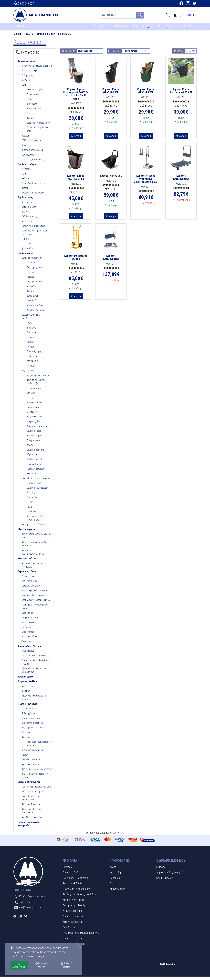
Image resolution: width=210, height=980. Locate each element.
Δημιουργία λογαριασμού (170, 876)
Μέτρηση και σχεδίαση (32, 528)
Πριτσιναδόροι (34, 467)
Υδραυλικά (32, 458)
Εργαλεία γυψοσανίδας (38, 491)
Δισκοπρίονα (33, 98)
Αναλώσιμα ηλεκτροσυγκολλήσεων (33, 555)
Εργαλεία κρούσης (35, 453)
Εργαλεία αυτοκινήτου (29, 785)
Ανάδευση (26, 83)
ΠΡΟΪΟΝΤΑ (30, 28)
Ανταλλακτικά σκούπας (33, 821)
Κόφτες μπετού (34, 406)
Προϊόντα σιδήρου (73, 920)
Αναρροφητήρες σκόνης (33, 196)
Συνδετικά (32, 359)
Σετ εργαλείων (29, 158)
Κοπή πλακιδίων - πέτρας (33, 186)
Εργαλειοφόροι (34, 439)
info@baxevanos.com (31, 911)
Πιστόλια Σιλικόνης (36, 472)
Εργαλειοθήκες (34, 434)
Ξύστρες (31, 275)
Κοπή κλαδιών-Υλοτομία (30, 649)
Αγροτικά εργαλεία (30, 768)
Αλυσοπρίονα (28, 654)
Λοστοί (30, 350)
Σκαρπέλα (31, 331)
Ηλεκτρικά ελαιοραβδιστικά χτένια (35, 779)
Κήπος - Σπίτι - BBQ (73, 903)
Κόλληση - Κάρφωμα (31, 144)
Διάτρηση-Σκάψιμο (30, 74)
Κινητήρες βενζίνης (27, 685)
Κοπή (24, 88)
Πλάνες (30, 326)
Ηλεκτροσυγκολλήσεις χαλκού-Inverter (37, 539)
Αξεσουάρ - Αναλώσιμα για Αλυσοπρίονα (34, 673)
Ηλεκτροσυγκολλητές (29, 532)
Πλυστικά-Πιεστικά (31, 808)
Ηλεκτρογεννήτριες (28, 562)
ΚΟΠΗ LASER (101, 27)
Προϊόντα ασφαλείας (74, 942)
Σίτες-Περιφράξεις (73, 925)
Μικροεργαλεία (34, 425)
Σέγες (30, 102)
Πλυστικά (26, 740)
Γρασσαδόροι (28, 252)
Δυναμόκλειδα (34, 444)
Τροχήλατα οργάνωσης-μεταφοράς (29, 827)
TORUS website (167, 968)
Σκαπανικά (26, 630)
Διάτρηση (26, 172)
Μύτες (30, 401)
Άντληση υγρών (25, 680)
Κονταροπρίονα (29, 712)
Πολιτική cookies (66, 965)
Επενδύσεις (69, 931)
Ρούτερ (30, 117)
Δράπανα (26, 215)
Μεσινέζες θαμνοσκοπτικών (35, 598)
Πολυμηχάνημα (28, 717)
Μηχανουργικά (28, 374)
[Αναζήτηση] (118, 15)
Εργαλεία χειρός (26, 256)
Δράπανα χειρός (34, 355)
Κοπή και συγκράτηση (32, 261)
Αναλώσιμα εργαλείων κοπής (37, 133)
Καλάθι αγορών (165, 881)
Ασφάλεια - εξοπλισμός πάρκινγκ (81, 936)
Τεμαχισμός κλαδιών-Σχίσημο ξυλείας (36, 665)
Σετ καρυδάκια (34, 391)
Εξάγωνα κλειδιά (35, 420)
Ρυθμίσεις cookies (25, 975)
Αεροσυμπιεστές (30, 205)
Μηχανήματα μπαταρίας (33, 731)
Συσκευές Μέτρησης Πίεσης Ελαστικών (35, 236)
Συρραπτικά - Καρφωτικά (33, 229)
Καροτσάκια (64, 37)
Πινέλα (30, 505)
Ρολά (29, 510)
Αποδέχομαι (19, 965)
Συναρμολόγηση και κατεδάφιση (31, 320)
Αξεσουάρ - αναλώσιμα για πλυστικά (39, 747)
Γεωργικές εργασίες (27, 707)
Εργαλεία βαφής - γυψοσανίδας (36, 482)
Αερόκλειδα (27, 224)
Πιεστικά (26, 694)
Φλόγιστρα (32, 477)
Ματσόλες (32, 415)
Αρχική (17, 37)
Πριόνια (30, 280)
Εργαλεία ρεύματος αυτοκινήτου (31, 801)
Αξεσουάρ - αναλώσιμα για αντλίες (34, 701)
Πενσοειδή (32, 304)
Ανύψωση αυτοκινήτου (32, 795)
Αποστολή (115, 876)
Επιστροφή (115, 887)
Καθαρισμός (27, 79)
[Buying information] (182, 15)
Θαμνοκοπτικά (28, 579)
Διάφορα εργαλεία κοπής (39, 126)
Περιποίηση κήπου (46, 37)
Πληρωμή (115, 881)
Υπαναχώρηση (117, 892)
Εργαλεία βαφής (34, 486)
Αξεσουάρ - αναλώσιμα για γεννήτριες (34, 568)
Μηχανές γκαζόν (29, 584)
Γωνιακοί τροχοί (35, 93)
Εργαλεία (28, 37)
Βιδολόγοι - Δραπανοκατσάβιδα (37, 69)
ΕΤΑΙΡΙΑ (148, 27)
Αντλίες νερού (28, 689)
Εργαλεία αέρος (25, 201)
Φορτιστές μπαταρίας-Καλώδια (36, 790)
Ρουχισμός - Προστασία (76, 881)
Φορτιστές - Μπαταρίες (33, 163)
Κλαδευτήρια (28, 635)
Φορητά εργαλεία (26, 64)
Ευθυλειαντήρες (29, 220)
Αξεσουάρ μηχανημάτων (33, 753)
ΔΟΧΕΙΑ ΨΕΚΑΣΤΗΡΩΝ (126, 27)
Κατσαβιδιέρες (29, 210)
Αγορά (77, 139)
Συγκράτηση (33, 299)
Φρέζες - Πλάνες (34, 112)
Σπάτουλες (32, 501)
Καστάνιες (26, 247)
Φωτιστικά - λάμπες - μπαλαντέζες (37, 385)
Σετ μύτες (32, 396)
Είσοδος (161, 870)
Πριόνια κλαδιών (29, 640)
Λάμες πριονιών (34, 285)
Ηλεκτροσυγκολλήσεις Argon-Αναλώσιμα (36, 547)
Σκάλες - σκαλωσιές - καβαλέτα (80, 898)
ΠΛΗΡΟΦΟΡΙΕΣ (166, 27)
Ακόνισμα (31, 336)
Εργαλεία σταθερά (27, 167)
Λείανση (25, 139)
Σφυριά (30, 340)
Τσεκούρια (26, 645)
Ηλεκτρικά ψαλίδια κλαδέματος (37, 772)
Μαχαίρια (31, 266)
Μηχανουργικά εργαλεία (38, 378)
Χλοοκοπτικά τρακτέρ (32, 726)
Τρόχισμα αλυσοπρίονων (33, 659)
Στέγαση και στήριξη (74, 914)
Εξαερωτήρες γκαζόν (31, 589)
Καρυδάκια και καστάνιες (39, 429)
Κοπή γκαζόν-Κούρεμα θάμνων (36, 603)
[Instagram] (188, 4)
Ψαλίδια (31, 121)
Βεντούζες (27, 148)
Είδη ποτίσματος (30, 621)
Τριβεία (25, 242)
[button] (168, 15)
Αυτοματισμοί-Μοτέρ (74, 909)
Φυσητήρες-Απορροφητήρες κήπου (35, 610)
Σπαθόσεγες (33, 107)
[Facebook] (181, 4)
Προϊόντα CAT (70, 876)
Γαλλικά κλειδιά (34, 463)
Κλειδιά (30, 448)
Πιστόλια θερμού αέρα (32, 153)
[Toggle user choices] (175, 15)
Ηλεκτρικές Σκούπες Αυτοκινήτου (31, 814)
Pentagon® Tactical (74, 887)
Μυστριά (31, 369)
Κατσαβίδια (32, 290)
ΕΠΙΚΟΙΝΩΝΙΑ (187, 27)
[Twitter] (195, 4)
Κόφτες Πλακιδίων (36, 313)
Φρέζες (25, 758)
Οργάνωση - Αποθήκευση (76, 892)
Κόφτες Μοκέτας (35, 309)
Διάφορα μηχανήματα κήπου (35, 594)
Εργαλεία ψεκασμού (31, 763)
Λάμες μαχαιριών (35, 271)
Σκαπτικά (26, 736)
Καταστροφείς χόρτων (32, 721)
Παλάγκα (26, 191)
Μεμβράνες (32, 515)
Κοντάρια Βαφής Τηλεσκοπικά (35, 521)
